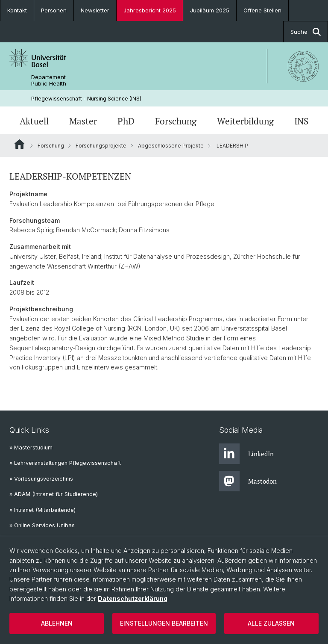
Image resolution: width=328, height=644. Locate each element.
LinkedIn (246, 454)
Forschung (176, 121)
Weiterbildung (245, 121)
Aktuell (34, 121)
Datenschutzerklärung (133, 598)
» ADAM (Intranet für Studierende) (54, 494)
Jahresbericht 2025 (150, 10)
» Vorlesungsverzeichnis (41, 479)
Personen (54, 10)
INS (301, 121)
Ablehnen (57, 623)
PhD (126, 121)
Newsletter (95, 10)
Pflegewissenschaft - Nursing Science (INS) (86, 99)
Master (83, 121)
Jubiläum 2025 (210, 10)
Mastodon (248, 481)
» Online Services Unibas (42, 525)
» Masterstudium (31, 448)
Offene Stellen (262, 10)
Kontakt (17, 10)
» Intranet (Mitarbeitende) (42, 510)
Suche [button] (306, 32)
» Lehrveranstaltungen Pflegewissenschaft (65, 463)
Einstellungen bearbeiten (164, 623)
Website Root (19, 144)
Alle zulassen (271, 623)
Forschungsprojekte (101, 146)
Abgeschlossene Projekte (171, 146)
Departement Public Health (49, 80)
